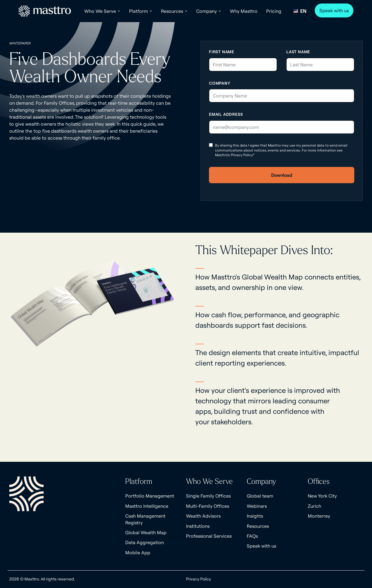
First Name (222, 52)
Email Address (226, 114)
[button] (102, 11)
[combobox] (300, 11)
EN (300, 11)
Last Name (298, 52)
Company (220, 83)
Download (282, 175)
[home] (45, 11)
